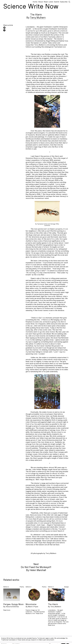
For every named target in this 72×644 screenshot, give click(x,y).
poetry (22, 587)
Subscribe (64, 2)
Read (46, 2)
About (41, 2)
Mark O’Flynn (33, 607)
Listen (51, 2)
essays (66, 587)
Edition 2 (6, 587)
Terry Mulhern (38, 18)
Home (35, 2)
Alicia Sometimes (12, 607)
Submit (57, 2)
